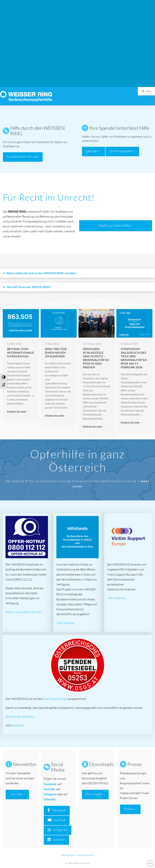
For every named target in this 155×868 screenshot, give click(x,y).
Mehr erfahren (66, 623)
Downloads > (95, 794)
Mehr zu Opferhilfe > (116, 225)
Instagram (50, 794)
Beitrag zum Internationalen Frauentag (21, 352)
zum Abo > (17, 794)
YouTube (57, 820)
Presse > (130, 809)
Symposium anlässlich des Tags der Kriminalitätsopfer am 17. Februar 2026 (134, 358)
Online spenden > (122, 151)
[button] (77, 273)
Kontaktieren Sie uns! (23, 156)
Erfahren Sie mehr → (18, 412)
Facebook (57, 810)
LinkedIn (49, 799)
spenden (18, 725)
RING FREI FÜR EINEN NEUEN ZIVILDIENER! (56, 352)
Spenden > (93, 151)
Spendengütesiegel (55, 699)
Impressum (68, 855)
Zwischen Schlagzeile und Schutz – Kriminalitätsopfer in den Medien (96, 358)
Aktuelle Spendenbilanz (20, 716)
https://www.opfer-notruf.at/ (24, 612)
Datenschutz (85, 855)
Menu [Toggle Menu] (146, 91)
